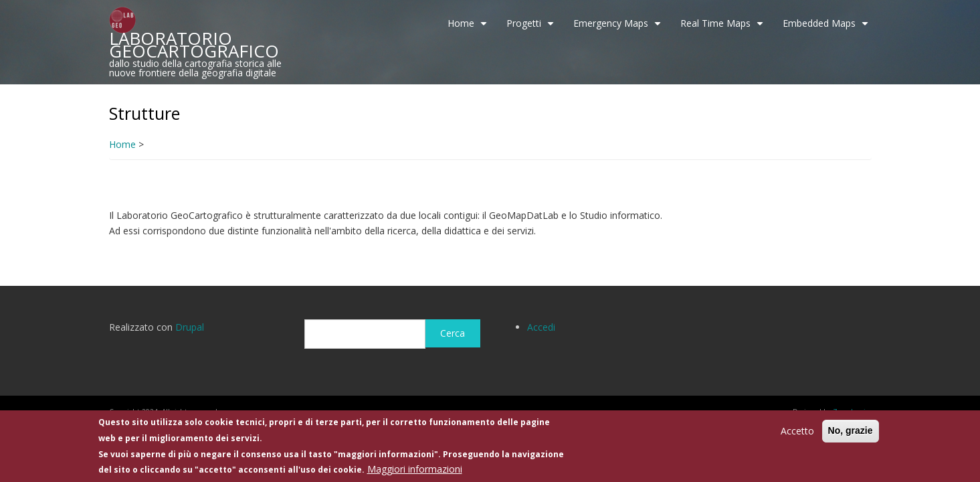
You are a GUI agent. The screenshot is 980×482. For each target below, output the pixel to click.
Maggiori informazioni (415, 469)
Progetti (532, 28)
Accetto (797, 431)
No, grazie (851, 430)
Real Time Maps (723, 28)
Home (469, 28)
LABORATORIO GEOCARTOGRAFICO (194, 45)
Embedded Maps (827, 28)
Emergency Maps (619, 28)
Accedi (541, 327)
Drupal (190, 327)
